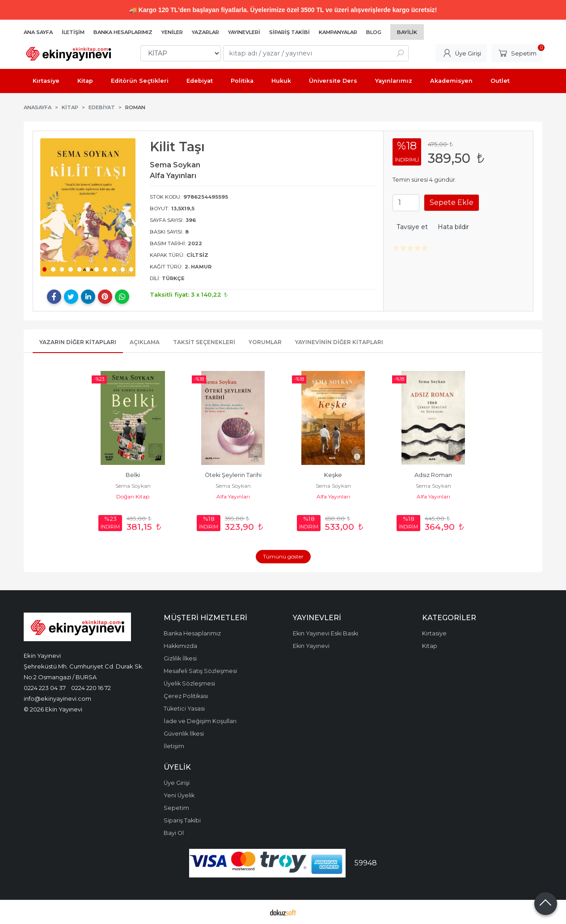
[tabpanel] (88, 207)
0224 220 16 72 (91, 688)
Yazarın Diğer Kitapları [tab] (78, 342)
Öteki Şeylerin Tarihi (233, 475)
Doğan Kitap (133, 496)
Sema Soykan (133, 486)
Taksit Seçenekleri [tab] (204, 342)
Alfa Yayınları (233, 496)
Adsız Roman (433, 475)
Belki (133, 475)
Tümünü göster (283, 556)
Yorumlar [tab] (265, 342)
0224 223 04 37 (45, 688)
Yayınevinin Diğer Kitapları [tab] (339, 342)
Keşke (333, 475)
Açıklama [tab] (145, 342)
